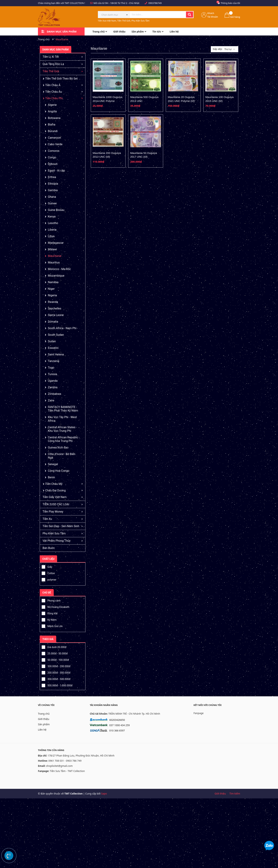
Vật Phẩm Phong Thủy (57, 541)
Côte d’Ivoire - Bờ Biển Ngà (62, 456)
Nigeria (52, 295)
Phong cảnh (51, 600)
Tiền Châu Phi (54, 98)
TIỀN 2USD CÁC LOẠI (56, 504)
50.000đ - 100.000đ (55, 659)
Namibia (53, 282)
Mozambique (56, 276)
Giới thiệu (44, 719)
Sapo (104, 794)
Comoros (54, 151)
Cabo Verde (55, 144)
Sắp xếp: (218, 49)
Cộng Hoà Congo (59, 471)
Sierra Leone (56, 315)
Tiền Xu (47, 519)
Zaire (51, 400)
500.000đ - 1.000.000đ (57, 685)
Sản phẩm (44, 724)
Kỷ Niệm (49, 619)
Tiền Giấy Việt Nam (55, 497)
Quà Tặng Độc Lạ (53, 64)
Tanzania (54, 361)
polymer (49, 579)
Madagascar (56, 243)
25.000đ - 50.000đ (55, 653)
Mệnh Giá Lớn (52, 626)
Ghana (52, 197)
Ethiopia (53, 184)
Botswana (54, 118)
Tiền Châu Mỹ (54, 484)
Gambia (53, 190)
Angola (52, 111)
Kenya (52, 217)
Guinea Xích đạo (58, 447)
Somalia (53, 322)
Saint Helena (56, 354)
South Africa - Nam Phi (62, 328)
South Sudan (56, 335)
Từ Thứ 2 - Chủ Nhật (129, 3)
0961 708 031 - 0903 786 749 (65, 761)
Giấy (47, 566)
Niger (51, 289)
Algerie (52, 105)
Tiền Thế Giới (51, 71)
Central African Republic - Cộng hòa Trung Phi (64, 439)
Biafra (52, 125)
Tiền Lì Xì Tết (51, 57)
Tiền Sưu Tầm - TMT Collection (67, 771)
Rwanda (53, 302)
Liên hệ (42, 730)
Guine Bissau (56, 210)
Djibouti (53, 164)
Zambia (53, 387)
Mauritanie (55, 256)
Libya (51, 236)
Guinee (52, 203)
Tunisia (52, 374)
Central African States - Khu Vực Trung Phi (62, 429)
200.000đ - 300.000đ (56, 672)
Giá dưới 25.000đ (54, 647)
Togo (51, 368)
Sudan (52, 341)
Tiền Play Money (53, 512)
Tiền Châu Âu (54, 92)
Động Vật (50, 613)
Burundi (53, 131)
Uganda (53, 381)
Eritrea (52, 177)
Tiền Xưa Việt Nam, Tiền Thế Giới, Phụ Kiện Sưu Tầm (124, 21)
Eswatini (53, 348)
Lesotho (53, 223)
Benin (51, 477)
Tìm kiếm (235, 794)
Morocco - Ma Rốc (59, 269)
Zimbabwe (55, 394)
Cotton (48, 573)
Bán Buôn (49, 548)
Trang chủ (44, 714)
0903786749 (155, 3)
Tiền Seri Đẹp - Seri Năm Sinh (61, 526)
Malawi (52, 249)
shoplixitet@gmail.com (59, 766)
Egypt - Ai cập (56, 171)
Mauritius (54, 262)
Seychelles (55, 308)
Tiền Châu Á (53, 85)
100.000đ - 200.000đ (56, 666)
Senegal (53, 464)
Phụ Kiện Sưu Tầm (54, 533)
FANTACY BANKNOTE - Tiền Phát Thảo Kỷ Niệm (63, 409)
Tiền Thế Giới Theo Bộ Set (61, 79)
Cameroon (54, 138)
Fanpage (199, 713)
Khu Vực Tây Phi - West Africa (62, 419)
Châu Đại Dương (55, 490)
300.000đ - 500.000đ (56, 679)
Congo (52, 157)
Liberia (52, 230)
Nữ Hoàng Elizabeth (55, 606)
